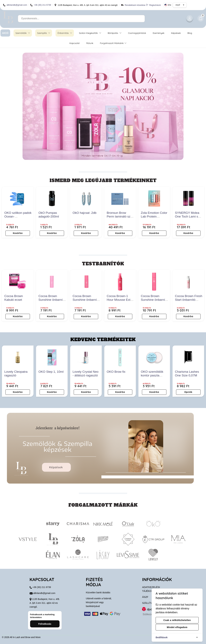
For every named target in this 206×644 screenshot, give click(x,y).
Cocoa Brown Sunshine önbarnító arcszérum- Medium (52, 300)
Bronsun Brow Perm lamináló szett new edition (120, 216)
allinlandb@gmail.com (15, 5)
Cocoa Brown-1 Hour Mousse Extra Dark (120, 300)
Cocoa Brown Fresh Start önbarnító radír (189, 300)
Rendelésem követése (135, 5)
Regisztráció (154, 5)
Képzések (176, 33)
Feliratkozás (45, 624)
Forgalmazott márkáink (113, 43)
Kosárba (18, 233)
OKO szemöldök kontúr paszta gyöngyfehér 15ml (153, 375)
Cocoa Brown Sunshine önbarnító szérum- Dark (154, 300)
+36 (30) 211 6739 (41, 5)
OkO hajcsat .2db (84, 213)
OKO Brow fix (116, 372)
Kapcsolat (74, 43)
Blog (190, 33)
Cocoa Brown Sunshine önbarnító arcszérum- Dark (86, 300)
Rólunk (90, 43)
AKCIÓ (5, 33)
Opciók (188, 392)
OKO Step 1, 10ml (51, 372)
